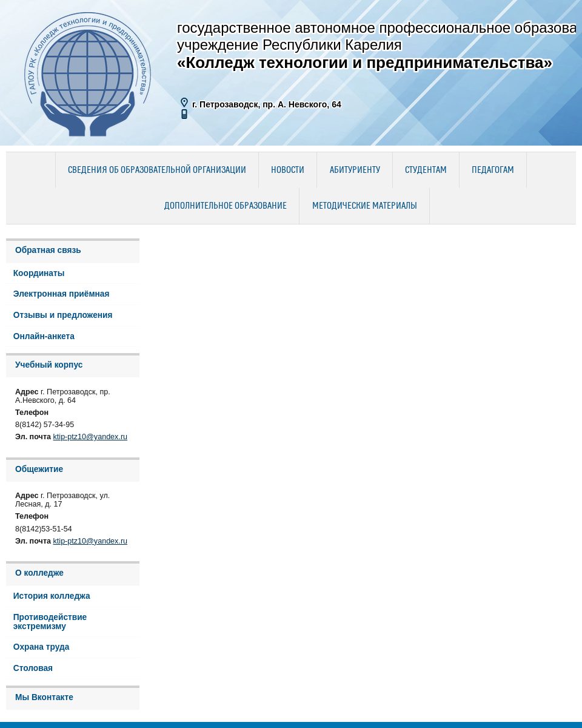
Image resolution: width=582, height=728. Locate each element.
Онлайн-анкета (44, 336)
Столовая (33, 668)
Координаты (39, 273)
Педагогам (493, 170)
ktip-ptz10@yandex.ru (91, 437)
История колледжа (52, 596)
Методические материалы (365, 206)
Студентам (426, 170)
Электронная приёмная (62, 294)
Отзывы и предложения (63, 315)
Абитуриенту (355, 170)
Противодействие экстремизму (50, 622)
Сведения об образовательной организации (157, 170)
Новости (288, 170)
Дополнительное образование (226, 206)
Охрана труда (42, 647)
